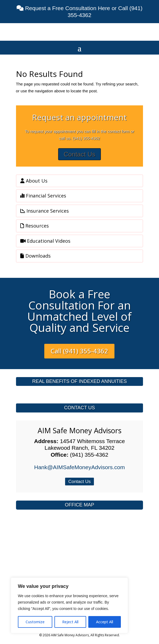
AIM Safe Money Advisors (79, 430)
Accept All (105, 622)
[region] (69, 605)
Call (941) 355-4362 (79, 351)
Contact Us (80, 154)
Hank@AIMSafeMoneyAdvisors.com (79, 467)
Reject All (70, 622)
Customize (35, 622)
